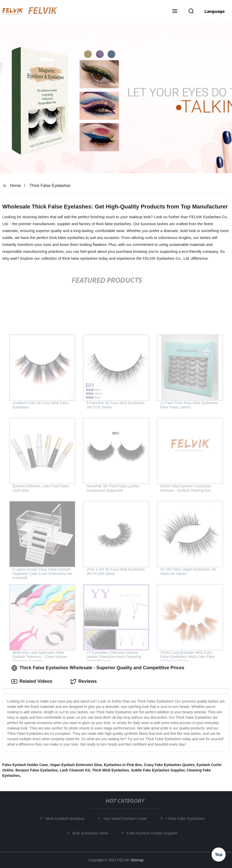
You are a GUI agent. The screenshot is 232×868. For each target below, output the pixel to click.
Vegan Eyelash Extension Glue (76, 765)
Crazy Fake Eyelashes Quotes (169, 765)
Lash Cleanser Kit (75, 770)
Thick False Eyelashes (50, 186)
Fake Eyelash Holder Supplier (154, 833)
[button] (175, 12)
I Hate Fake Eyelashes (187, 818)
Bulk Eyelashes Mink (92, 833)
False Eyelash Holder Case (25, 765)
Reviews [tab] (84, 682)
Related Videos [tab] (32, 682)
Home (15, 186)
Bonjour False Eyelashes (37, 770)
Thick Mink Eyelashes (111, 770)
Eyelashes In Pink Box (123, 765)
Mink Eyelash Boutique (67, 818)
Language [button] (215, 11)
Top (219, 854)
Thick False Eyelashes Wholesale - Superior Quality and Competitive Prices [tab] (98, 668)
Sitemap (137, 860)
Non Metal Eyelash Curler (127, 818)
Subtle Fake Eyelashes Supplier (158, 770)
